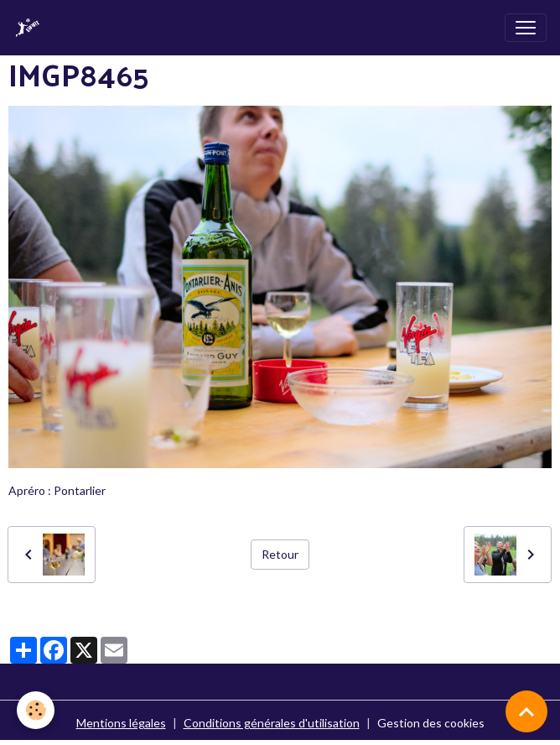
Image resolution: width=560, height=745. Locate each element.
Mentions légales (121, 723)
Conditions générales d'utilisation (272, 723)
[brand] (31, 28)
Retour (280, 554)
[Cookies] (36, 710)
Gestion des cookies (431, 723)
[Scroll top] (526, 711)
